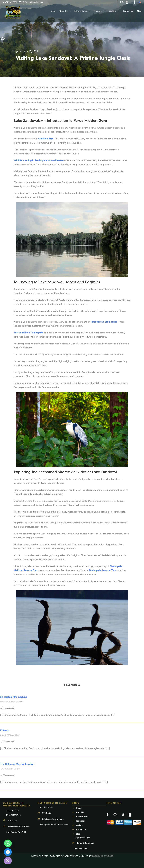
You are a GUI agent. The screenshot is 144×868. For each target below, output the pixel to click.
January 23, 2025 (28, 52)
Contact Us (128, 11)
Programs (98, 11)
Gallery (113, 11)
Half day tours (81, 11)
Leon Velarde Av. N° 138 (16, 841)
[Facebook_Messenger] (8, 852)
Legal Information (82, 846)
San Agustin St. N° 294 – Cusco (54, 833)
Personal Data (81, 857)
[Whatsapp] (8, 843)
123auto (5, 739)
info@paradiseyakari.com (19, 835)
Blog (139, 11)
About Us (63, 11)
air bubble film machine (13, 706)
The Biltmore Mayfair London (17, 773)
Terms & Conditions (86, 852)
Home (53, 11)
